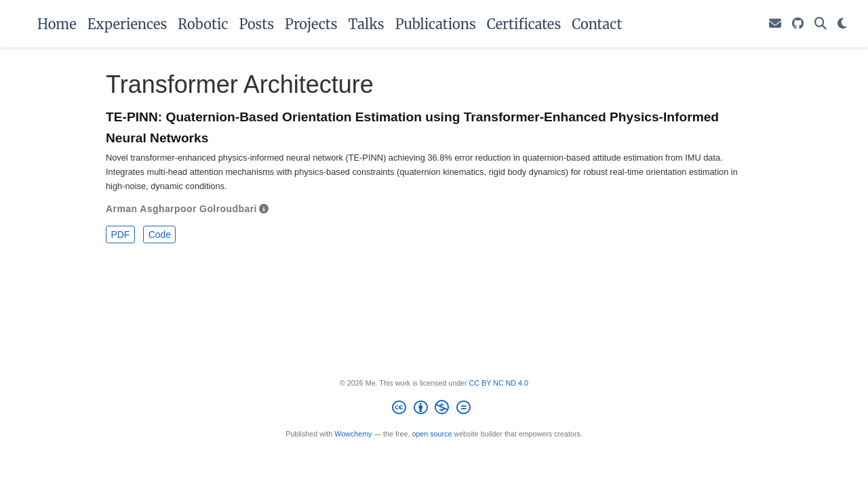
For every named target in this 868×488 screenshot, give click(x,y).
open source (432, 434)
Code (160, 235)
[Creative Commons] (434, 409)
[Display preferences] (842, 24)
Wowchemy (353, 434)
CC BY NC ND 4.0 (499, 383)
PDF (120, 235)
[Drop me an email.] (775, 24)
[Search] (821, 24)
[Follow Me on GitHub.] (798, 24)
